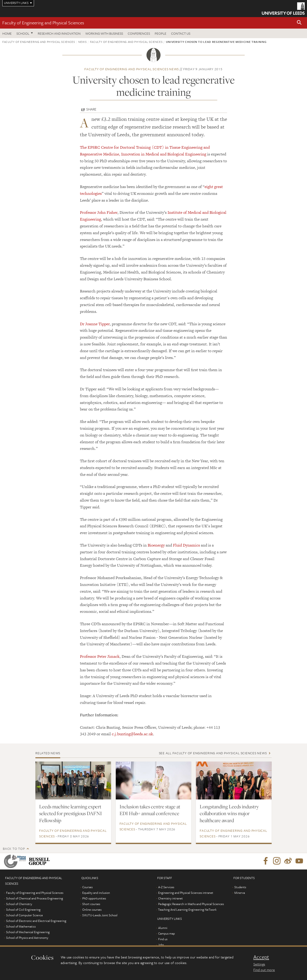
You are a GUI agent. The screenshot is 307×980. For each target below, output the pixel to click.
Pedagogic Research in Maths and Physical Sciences (191, 904)
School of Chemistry (19, 904)
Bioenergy (156, 545)
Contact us (181, 33)
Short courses (91, 904)
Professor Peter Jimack (100, 656)
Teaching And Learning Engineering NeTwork (187, 910)
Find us (163, 939)
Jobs (161, 945)
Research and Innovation (59, 33)
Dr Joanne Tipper (95, 324)
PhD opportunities (94, 898)
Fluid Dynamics (186, 545)
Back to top (14, 849)
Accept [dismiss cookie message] (261, 957)
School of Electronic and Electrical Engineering (36, 921)
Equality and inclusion (96, 893)
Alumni (163, 928)
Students (240, 887)
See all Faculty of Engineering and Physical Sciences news (213, 753)
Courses (87, 887)
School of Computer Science (24, 915)
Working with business (104, 33)
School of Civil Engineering (23, 910)
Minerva (240, 893)
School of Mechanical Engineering (28, 932)
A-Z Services (166, 887)
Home (7, 33)
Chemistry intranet (170, 898)
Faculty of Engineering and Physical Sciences (43, 23)
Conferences (139, 33)
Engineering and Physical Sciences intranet (186, 893)
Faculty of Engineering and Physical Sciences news (132, 69)
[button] (299, 23)
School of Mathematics (21, 926)
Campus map (167, 933)
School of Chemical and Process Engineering (35, 898)
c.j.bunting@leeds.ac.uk (132, 734)
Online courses (92, 910)
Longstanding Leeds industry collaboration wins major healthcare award (229, 814)
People (161, 33)
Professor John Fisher (99, 212)
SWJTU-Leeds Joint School (100, 915)
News (82, 42)
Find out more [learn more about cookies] (264, 970)
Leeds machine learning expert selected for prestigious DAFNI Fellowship (71, 814)
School (23, 33)
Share (91, 109)
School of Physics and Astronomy (27, 938)
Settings (259, 964)
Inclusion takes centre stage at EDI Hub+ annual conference (150, 810)
